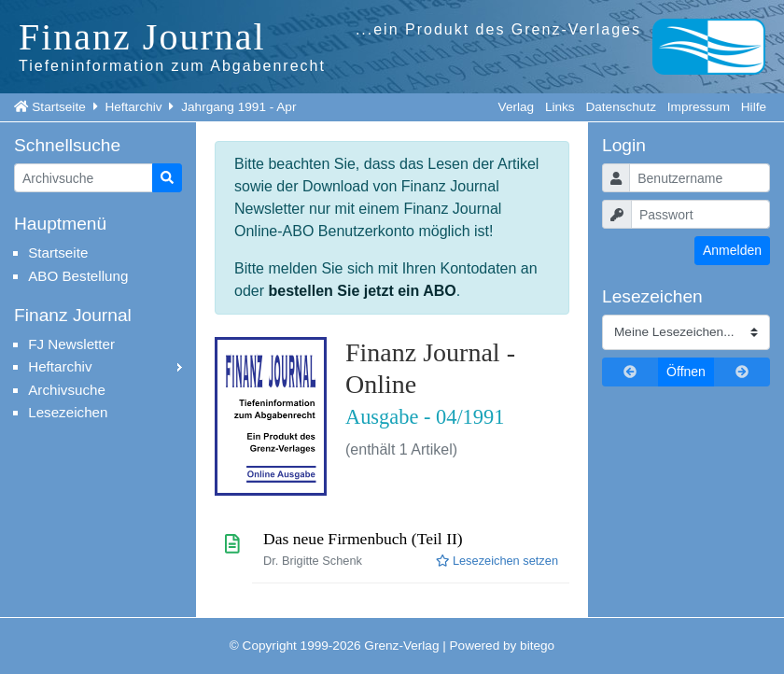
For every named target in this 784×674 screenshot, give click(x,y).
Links (560, 107)
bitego (537, 646)
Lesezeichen (68, 412)
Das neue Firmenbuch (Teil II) (363, 539)
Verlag (517, 107)
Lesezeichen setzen (497, 561)
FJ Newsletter (71, 344)
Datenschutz (621, 107)
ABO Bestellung (78, 276)
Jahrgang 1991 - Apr (238, 107)
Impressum (699, 107)
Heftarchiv (133, 107)
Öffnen (686, 372)
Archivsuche (67, 390)
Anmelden (732, 250)
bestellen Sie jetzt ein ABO (362, 291)
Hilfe (754, 107)
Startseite (58, 107)
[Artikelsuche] (84, 178)
